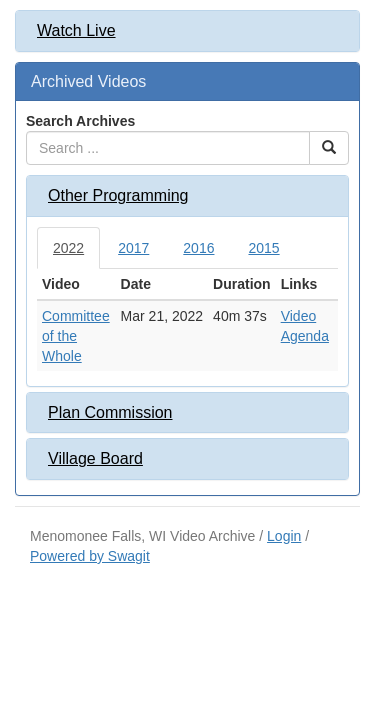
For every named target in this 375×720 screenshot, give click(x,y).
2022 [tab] (68, 248)
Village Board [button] (95, 458)
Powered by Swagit (90, 556)
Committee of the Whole (76, 336)
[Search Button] (329, 148)
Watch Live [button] (76, 30)
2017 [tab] (133, 248)
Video (299, 316)
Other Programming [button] (118, 195)
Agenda (305, 336)
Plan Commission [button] (110, 412)
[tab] (187, 31)
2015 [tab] (263, 248)
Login (284, 536)
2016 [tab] (198, 248)
